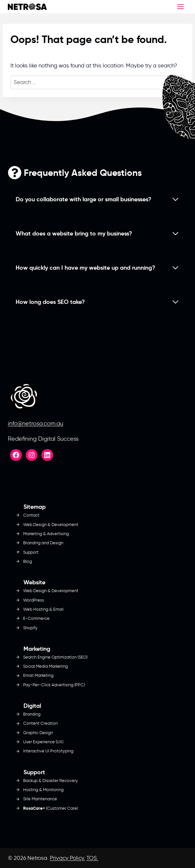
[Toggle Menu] (180, 7)
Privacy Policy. (67, 858)
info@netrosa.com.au (36, 423)
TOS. (92, 858)
